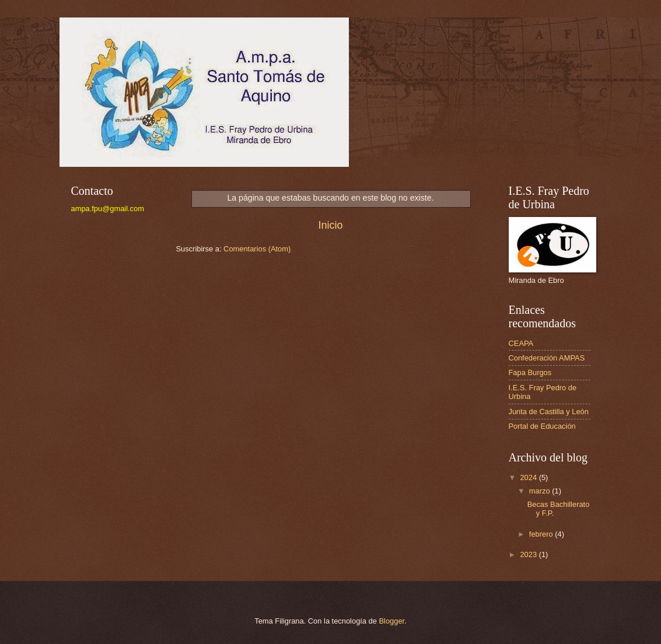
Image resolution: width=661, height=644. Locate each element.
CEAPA (521, 343)
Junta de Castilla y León (549, 412)
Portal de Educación (542, 426)
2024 (529, 477)
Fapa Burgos (530, 372)
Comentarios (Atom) (257, 249)
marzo (541, 491)
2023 (529, 554)
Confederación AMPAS (547, 358)
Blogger (392, 621)
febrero (542, 534)
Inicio (330, 225)
